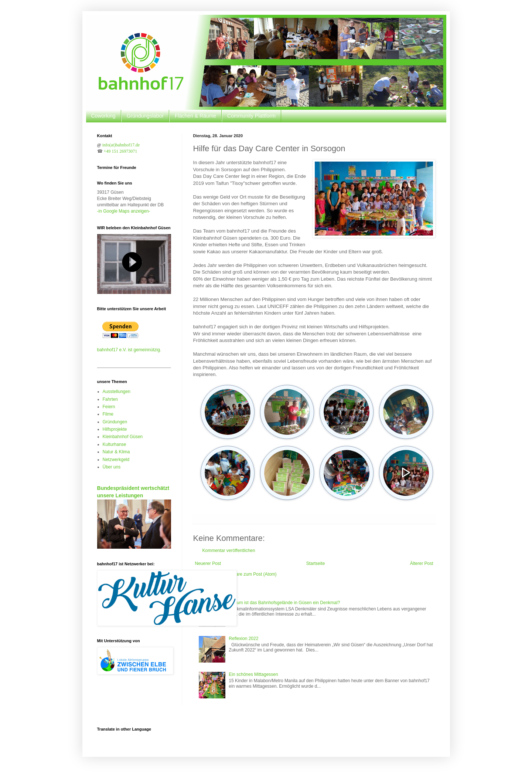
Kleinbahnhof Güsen (123, 437)
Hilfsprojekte (115, 429)
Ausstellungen (117, 392)
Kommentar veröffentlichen (229, 551)
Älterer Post (422, 563)
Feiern (109, 407)
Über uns (112, 467)
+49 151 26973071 (121, 151)
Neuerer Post (208, 563)
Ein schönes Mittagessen (253, 674)
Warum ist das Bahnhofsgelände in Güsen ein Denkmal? (284, 603)
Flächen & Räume (195, 116)
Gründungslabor (145, 116)
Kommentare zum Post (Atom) (247, 574)
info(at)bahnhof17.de (121, 145)
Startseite (316, 563)
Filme (108, 414)
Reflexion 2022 (243, 639)
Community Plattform (251, 116)
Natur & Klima (116, 452)
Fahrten (110, 399)
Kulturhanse (115, 444)
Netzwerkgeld (116, 460)
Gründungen (115, 422)
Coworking (103, 116)
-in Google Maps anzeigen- (124, 211)
